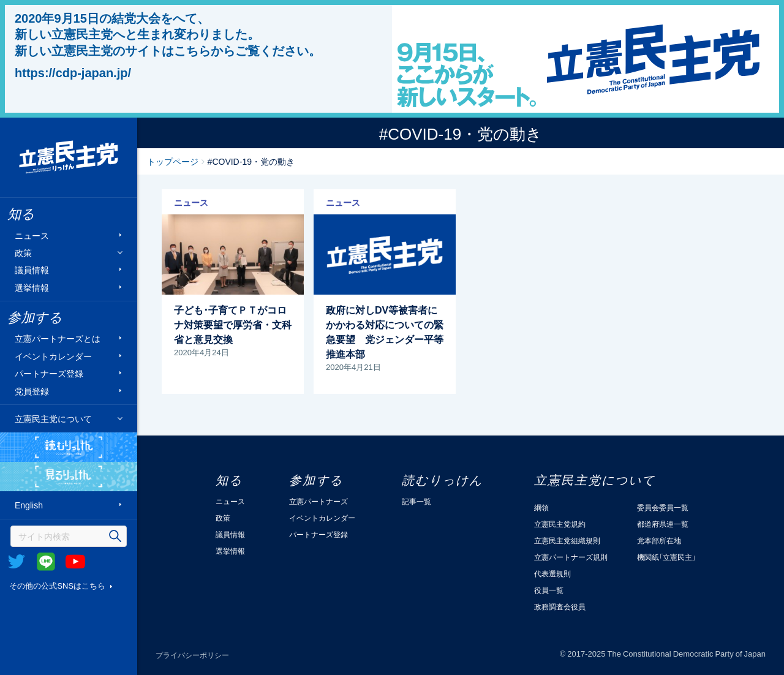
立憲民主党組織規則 (567, 540)
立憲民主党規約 (560, 524)
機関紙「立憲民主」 (666, 557)
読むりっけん (69, 447)
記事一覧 (417, 501)
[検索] (69, 536)
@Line (46, 562)
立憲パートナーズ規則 (571, 557)
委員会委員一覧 (663, 507)
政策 (23, 253)
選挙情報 (32, 287)
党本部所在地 (659, 540)
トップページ (173, 161)
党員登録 (32, 390)
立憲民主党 (69, 157)
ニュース (32, 235)
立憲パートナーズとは (58, 338)
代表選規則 (552, 573)
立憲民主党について (53, 418)
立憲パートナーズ (318, 501)
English (29, 505)
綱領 (541, 507)
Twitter (17, 562)
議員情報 (32, 270)
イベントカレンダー (53, 356)
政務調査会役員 (560, 606)
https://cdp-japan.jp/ (73, 72)
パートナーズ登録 (49, 373)
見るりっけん (69, 477)
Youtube (75, 562)
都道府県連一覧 (663, 524)
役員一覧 (549, 590)
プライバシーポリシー (192, 655)
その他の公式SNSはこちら (57, 585)
